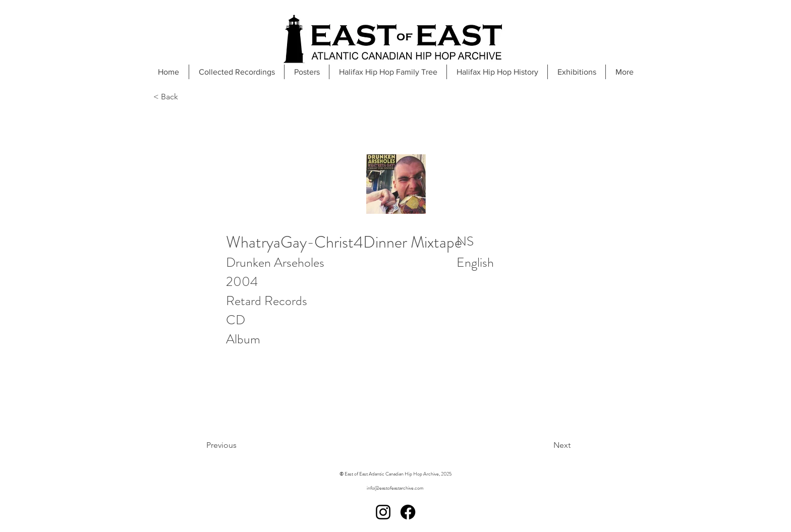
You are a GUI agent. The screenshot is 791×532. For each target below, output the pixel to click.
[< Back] (187, 97)
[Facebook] (408, 512)
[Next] (536, 445)
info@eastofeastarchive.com (395, 488)
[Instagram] (383, 512)
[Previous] (247, 445)
